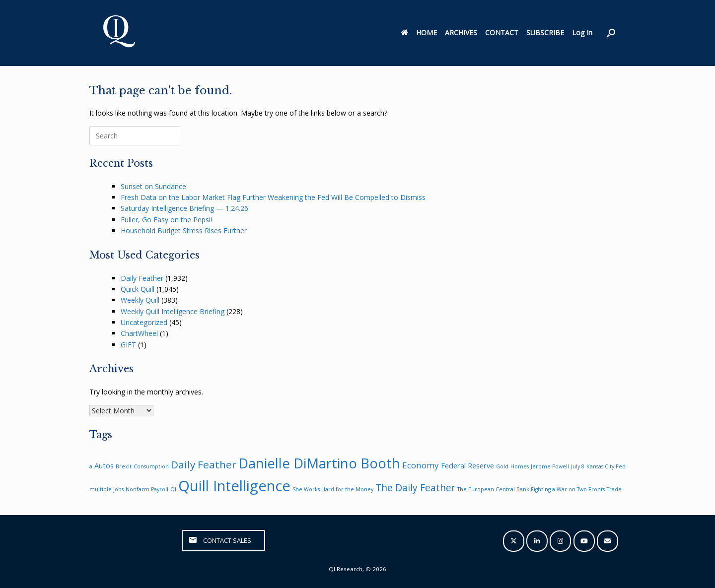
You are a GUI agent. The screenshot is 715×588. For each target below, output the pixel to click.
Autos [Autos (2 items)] (104, 466)
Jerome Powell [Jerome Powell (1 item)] (550, 466)
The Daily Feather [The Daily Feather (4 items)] (415, 488)
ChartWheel (139, 333)
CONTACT (502, 33)
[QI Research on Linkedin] (537, 541)
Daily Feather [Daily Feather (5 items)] (204, 464)
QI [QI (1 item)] (173, 489)
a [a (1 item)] (91, 466)
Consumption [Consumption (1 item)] (151, 466)
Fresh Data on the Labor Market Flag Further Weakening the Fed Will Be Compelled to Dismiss (273, 197)
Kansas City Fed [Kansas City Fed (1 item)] (606, 466)
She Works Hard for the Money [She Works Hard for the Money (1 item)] (333, 489)
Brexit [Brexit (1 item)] (124, 466)
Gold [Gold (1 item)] (502, 466)
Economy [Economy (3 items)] (421, 465)
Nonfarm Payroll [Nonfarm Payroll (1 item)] (147, 489)
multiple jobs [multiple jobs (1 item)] (107, 489)
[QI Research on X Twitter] (514, 541)
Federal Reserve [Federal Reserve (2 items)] (467, 466)
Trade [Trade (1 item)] (614, 489)
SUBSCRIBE (545, 33)
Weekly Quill (140, 300)
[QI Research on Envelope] (608, 541)
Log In (582, 33)
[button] (611, 33)
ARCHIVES (461, 33)
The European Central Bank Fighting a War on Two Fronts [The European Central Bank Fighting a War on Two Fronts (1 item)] (531, 489)
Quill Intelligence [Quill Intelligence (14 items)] (234, 486)
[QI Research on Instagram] (560, 541)
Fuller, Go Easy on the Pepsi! (166, 220)
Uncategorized (144, 322)
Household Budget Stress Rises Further (184, 230)
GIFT (128, 345)
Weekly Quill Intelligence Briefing (173, 311)
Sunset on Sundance (153, 186)
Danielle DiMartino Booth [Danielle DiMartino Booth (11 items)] (319, 463)
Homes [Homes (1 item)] (520, 466)
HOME (419, 33)
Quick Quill (138, 289)
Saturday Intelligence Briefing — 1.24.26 (184, 208)
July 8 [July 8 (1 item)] (578, 466)
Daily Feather (142, 278)
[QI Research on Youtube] (584, 541)
